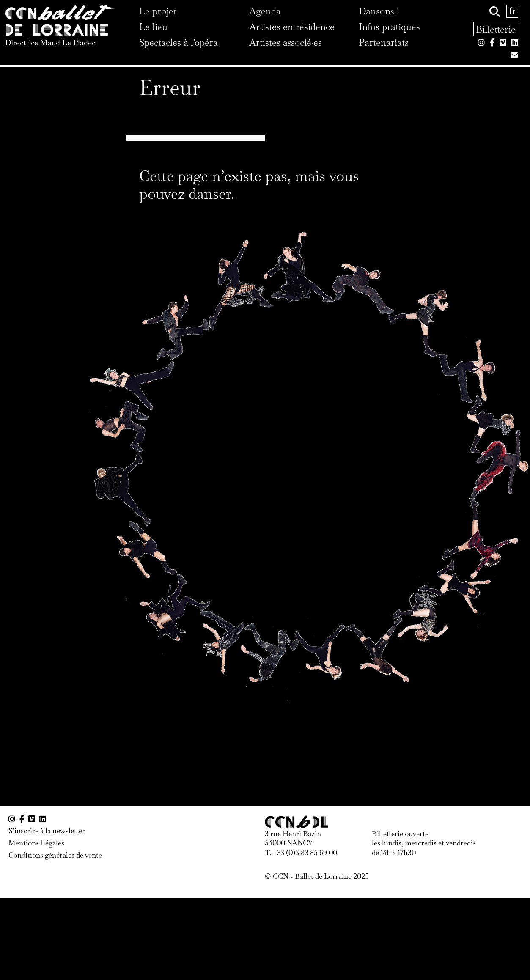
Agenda (265, 11)
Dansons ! (379, 11)
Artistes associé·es (286, 42)
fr (512, 11)
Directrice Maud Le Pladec (50, 43)
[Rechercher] (495, 12)
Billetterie (496, 29)
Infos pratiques (389, 27)
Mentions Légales (36, 843)
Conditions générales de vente (55, 855)
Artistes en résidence (292, 27)
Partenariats (384, 42)
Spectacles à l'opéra (178, 42)
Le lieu (153, 27)
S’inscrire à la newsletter (47, 831)
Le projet (158, 11)
